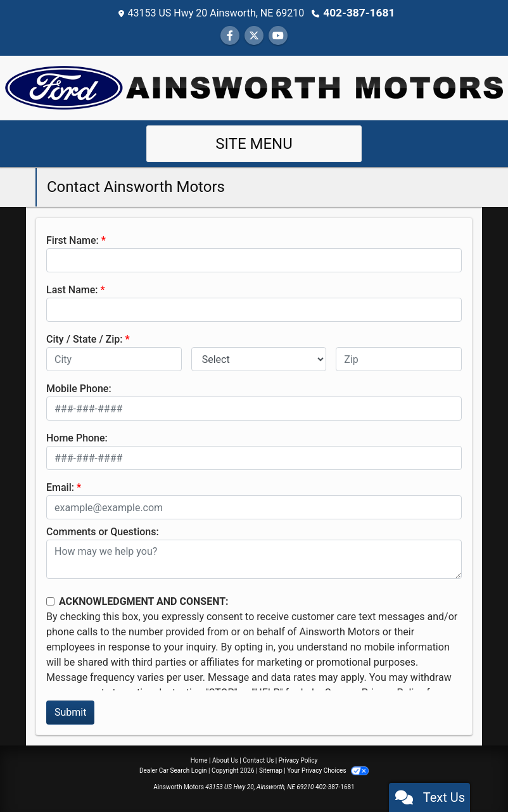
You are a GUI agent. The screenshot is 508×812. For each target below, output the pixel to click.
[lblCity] (114, 358)
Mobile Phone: (79, 388)
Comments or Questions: (103, 531)
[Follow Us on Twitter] (254, 35)
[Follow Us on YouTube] (278, 35)
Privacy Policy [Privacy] (298, 760)
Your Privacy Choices (328, 770)
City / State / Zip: (85, 339)
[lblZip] (399, 358)
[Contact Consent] (50, 601)
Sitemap (271, 770)
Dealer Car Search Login (173, 770)
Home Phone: (77, 437)
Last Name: (72, 289)
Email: (60, 487)
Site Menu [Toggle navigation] (254, 143)
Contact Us (258, 760)
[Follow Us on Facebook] (230, 35)
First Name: (73, 240)
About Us (225, 760)
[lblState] (259, 358)
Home (199, 760)
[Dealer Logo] (254, 86)
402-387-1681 (359, 12)
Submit (70, 712)
